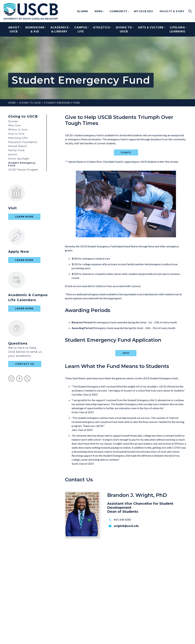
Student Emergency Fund (62, 103)
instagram (11, 379)
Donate (13, 121)
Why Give (15, 125)
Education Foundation (23, 142)
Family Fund (16, 150)
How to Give (16, 134)
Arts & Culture (151, 29)
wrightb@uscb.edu (126, 526)
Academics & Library (60, 29)
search (190, 11)
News (99, 11)
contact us (25, 364)
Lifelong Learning (177, 29)
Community (118, 11)
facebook (19, 379)
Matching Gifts (18, 138)
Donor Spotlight (19, 159)
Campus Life (81, 29)
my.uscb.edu (144, 11)
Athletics (101, 29)
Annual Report (18, 146)
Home (12, 103)
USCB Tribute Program (23, 170)
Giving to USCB (124, 29)
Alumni (83, 11)
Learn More (24, 217)
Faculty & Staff (172, 11)
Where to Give (18, 130)
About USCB (14, 29)
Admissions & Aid (35, 29)
